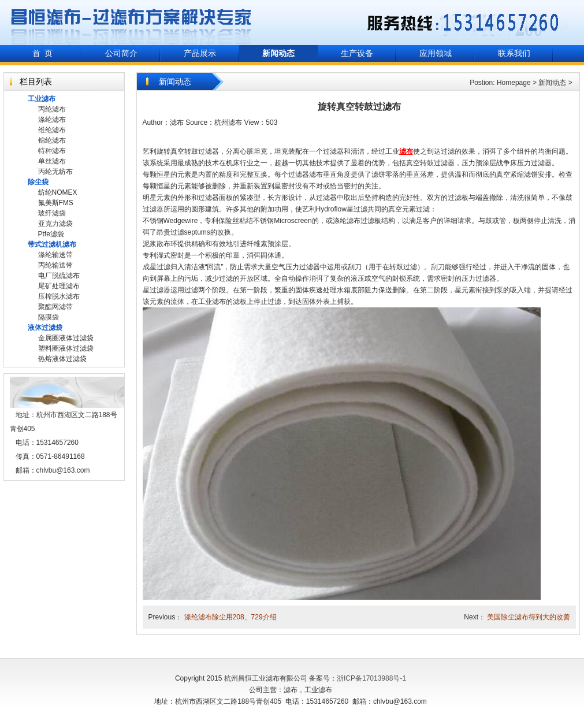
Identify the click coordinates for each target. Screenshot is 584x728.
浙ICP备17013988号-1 (371, 678)
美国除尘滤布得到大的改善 (529, 617)
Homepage (514, 83)
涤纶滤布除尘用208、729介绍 (230, 617)
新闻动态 (552, 83)
